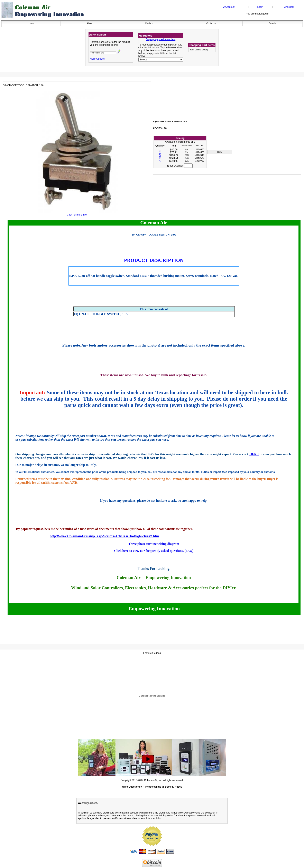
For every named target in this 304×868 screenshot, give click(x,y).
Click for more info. (77, 215)
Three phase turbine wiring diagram (154, 544)
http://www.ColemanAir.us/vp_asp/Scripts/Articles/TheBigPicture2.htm (104, 536)
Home (31, 23)
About (90, 23)
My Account (229, 7)
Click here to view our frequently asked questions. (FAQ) (154, 551)
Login (260, 7)
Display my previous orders (161, 39)
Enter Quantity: (180, 166)
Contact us (211, 23)
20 (160, 161)
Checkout (289, 7)
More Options (97, 59)
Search (272, 23)
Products (149, 23)
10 (160, 158)
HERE (254, 454)
